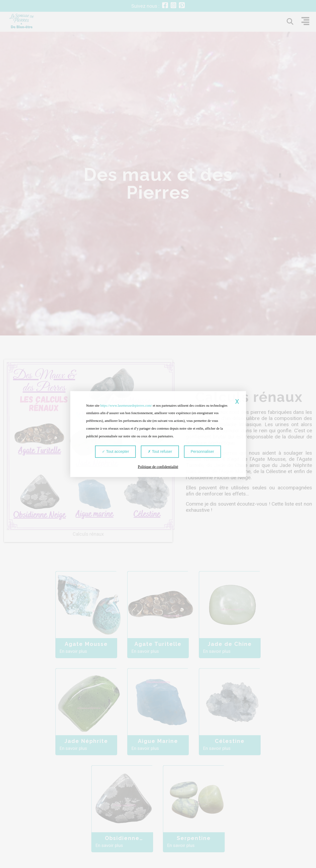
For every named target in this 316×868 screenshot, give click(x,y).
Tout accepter (117, 453)
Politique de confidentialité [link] (158, 467)
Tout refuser (160, 453)
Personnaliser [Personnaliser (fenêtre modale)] (200, 453)
